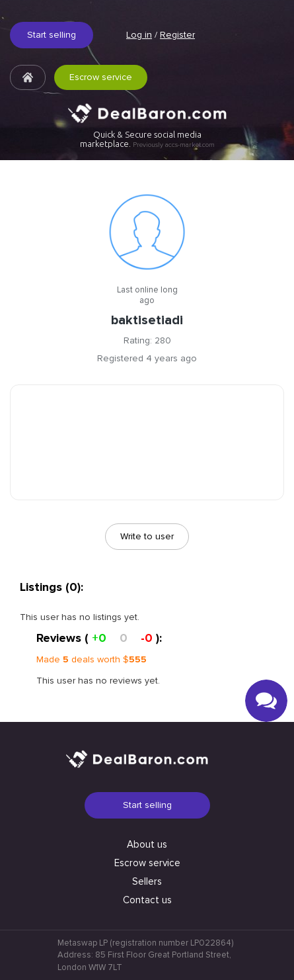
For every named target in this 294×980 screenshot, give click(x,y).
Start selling (52, 35)
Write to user (147, 536)
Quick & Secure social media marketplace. (147, 139)
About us (147, 844)
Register (177, 35)
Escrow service (101, 77)
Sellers (147, 881)
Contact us (147, 900)
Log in (139, 35)
